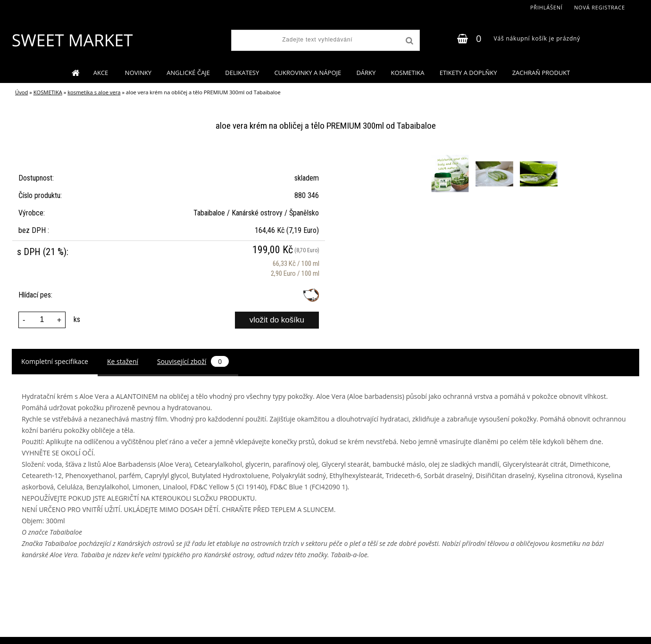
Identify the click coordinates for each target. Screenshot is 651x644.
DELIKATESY (242, 73)
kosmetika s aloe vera (94, 92)
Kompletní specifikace (55, 361)
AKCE (102, 73)
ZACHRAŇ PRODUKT (541, 73)
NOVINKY (138, 73)
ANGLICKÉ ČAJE (188, 73)
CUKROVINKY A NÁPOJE (308, 73)
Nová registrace (600, 7)
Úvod (21, 92)
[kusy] (42, 320)
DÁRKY (366, 73)
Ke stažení (123, 361)
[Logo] (72, 40)
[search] (409, 41)
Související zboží (193, 361)
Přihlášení (547, 7)
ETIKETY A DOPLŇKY (468, 73)
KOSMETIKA (407, 73)
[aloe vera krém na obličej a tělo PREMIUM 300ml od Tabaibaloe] (451, 156)
